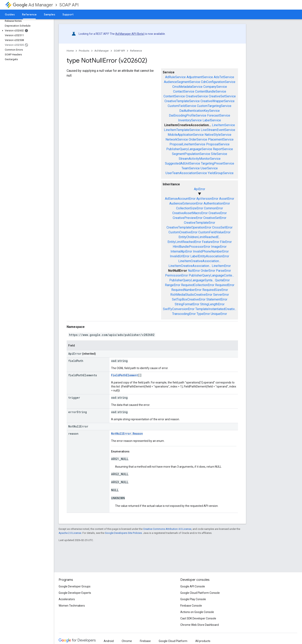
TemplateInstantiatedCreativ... (216, 309)
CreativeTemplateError (200, 223)
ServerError (221, 295)
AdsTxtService (224, 77)
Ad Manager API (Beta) (130, 34)
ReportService (223, 149)
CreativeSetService (222, 96)
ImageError (219, 247)
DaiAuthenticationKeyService (200, 111)
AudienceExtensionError (186, 203)
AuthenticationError (217, 203)
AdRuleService (175, 77)
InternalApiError (181, 251)
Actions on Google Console (197, 612)
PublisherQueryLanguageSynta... (192, 280)
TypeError (203, 314)
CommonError (213, 208)
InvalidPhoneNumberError (211, 251)
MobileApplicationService (186, 135)
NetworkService (177, 139)
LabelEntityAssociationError (210, 256)
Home (70, 51)
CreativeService (197, 96)
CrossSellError (222, 227)
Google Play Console (193, 599)
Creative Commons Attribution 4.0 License (167, 529)
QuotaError (222, 280)
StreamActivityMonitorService (200, 159)
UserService (209, 168)
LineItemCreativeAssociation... (200, 261)
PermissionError (177, 275)
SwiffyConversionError (179, 309)
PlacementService (221, 139)
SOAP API (69, 5)
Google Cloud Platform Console (200, 593)
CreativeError (218, 213)
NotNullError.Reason (127, 434)
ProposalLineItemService (187, 144)
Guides (10, 14)
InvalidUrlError (180, 256)
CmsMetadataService (187, 87)
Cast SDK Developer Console (198, 618)
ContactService (184, 91)
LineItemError (221, 266)
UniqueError (219, 314)
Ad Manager (33, 5)
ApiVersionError (207, 199)
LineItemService (223, 125)
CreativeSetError (215, 218)
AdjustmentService (200, 77)
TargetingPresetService (218, 163)
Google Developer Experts (75, 593)
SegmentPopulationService (191, 154)
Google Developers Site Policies (123, 533)
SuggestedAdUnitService (183, 163)
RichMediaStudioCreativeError (191, 295)
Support (68, 14)
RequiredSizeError (215, 290)
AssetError (227, 199)
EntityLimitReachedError (184, 242)
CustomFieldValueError (214, 232)
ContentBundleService (211, 91)
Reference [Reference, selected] (29, 14)
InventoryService (190, 120)
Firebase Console (191, 606)
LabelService (212, 120)
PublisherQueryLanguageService (189, 149)
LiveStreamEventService (218, 130)
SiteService (219, 154)
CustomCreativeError (183, 232)
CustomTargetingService (214, 106)
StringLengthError (212, 304)
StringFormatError (187, 304)
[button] (26, 31)
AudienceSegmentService (182, 82)
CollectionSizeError (190, 208)
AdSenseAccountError (180, 199)
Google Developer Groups (75, 586)
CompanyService (215, 87)
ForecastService (219, 115)
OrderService (198, 139)
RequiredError (225, 285)
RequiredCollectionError (198, 285)
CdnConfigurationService (218, 82)
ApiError (200, 189)
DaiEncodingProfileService (188, 115)
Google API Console (193, 586)
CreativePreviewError (188, 218)
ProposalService (218, 144)
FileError (226, 242)
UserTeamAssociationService (186, 173)
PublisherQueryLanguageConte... (211, 275)
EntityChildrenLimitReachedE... (200, 237)
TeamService (191, 168)
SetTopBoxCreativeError (189, 299)
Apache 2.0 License (70, 533)
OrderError (208, 271)
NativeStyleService (218, 135)
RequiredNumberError (186, 290)
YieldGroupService (221, 173)
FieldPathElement (125, 375)
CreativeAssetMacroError (190, 213)
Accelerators (67, 599)
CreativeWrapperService (218, 101)
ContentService (174, 96)
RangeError (173, 285)
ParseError (223, 271)
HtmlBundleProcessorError (192, 247)
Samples (50, 14)
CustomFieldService (182, 106)
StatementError (217, 299)
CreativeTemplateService (182, 101)
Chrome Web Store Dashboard (200, 625)
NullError (194, 271)
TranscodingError (184, 314)
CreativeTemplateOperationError (189, 227)
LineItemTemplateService (182, 130)
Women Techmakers (72, 606)
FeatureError (211, 242)
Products (84, 51)
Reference (136, 51)
